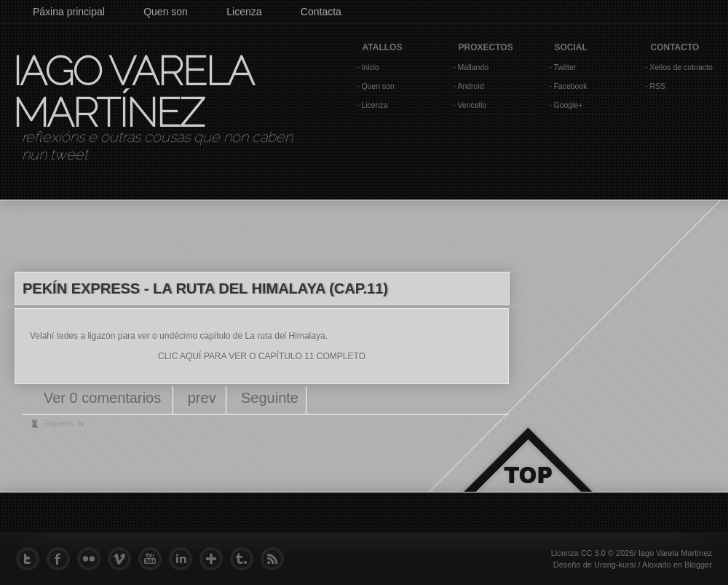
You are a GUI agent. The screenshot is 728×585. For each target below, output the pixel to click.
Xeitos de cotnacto (681, 67)
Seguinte (270, 398)
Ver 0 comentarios (104, 398)
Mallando (473, 67)
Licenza (244, 12)
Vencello (472, 105)
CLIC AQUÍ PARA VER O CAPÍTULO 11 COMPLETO (262, 356)
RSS (657, 86)
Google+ (568, 105)
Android (470, 86)
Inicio (370, 67)
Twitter (565, 67)
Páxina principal (69, 12)
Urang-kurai (615, 565)
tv (81, 424)
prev (202, 398)
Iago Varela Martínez (132, 92)
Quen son (166, 12)
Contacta (321, 12)
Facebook (570, 86)
